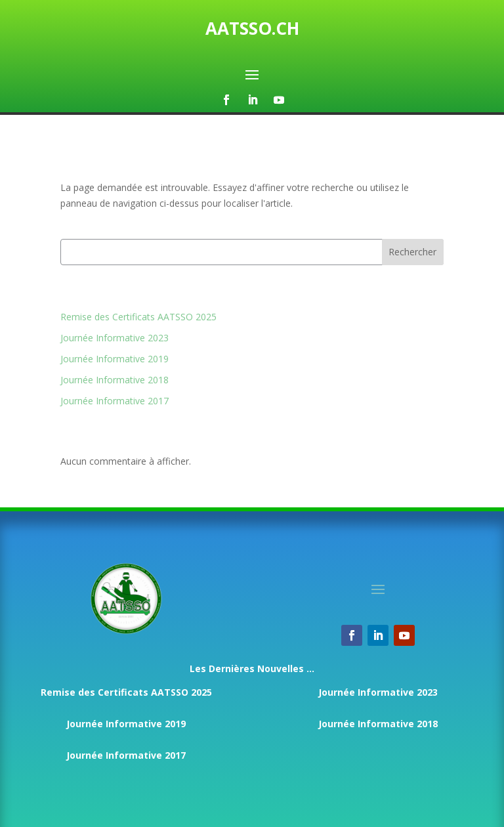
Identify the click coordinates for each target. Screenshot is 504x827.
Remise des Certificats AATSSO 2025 (138, 317)
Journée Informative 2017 (115, 401)
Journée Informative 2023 (115, 338)
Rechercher (412, 252)
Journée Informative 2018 (115, 380)
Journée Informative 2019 (115, 359)
